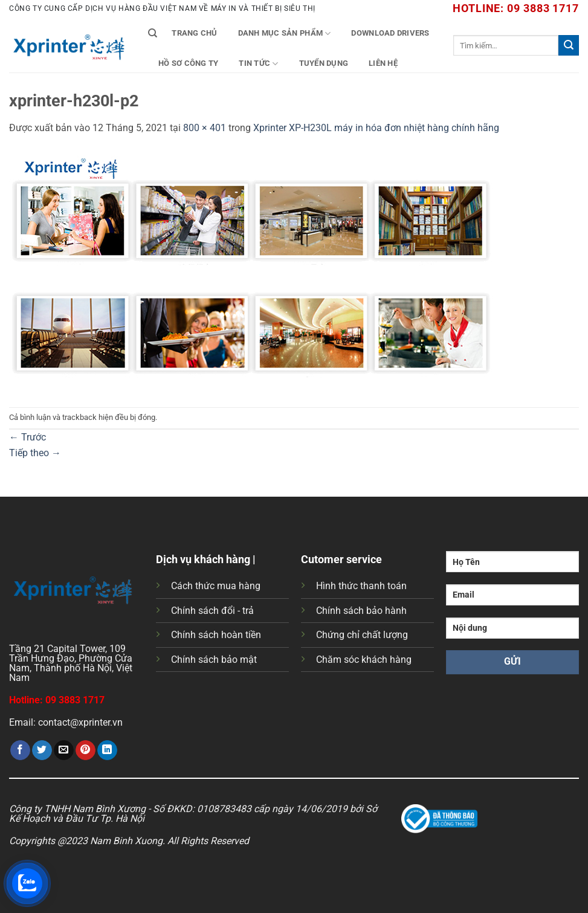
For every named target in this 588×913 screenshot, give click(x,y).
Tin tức (258, 64)
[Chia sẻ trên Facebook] (20, 750)
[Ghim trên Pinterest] (86, 750)
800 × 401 (205, 128)
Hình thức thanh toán (361, 586)
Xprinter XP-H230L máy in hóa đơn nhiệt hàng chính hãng (376, 128)
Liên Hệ (383, 63)
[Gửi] (569, 45)
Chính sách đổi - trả (212, 611)
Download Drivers (390, 33)
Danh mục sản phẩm (285, 34)
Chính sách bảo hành (361, 611)
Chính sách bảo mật (214, 660)
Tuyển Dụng (324, 63)
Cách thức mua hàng (216, 586)
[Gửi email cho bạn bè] (64, 750)
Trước (27, 437)
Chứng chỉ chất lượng (362, 635)
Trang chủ (194, 33)
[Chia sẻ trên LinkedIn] (107, 750)
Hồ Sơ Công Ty (188, 63)
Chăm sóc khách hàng (364, 660)
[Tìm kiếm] (153, 33)
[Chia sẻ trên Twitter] (42, 750)
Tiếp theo (35, 453)
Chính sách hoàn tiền (216, 635)
